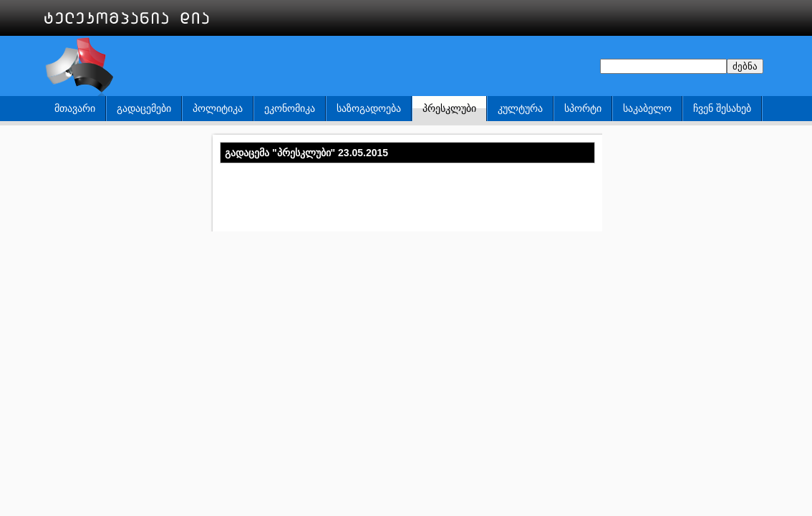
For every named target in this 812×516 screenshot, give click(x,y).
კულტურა (520, 108)
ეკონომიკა (290, 108)
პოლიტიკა (218, 108)
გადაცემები (144, 108)
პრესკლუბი (449, 108)
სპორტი (583, 108)
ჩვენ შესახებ (722, 108)
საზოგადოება (369, 108)
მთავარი (75, 108)
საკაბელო (647, 108)
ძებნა (745, 66)
